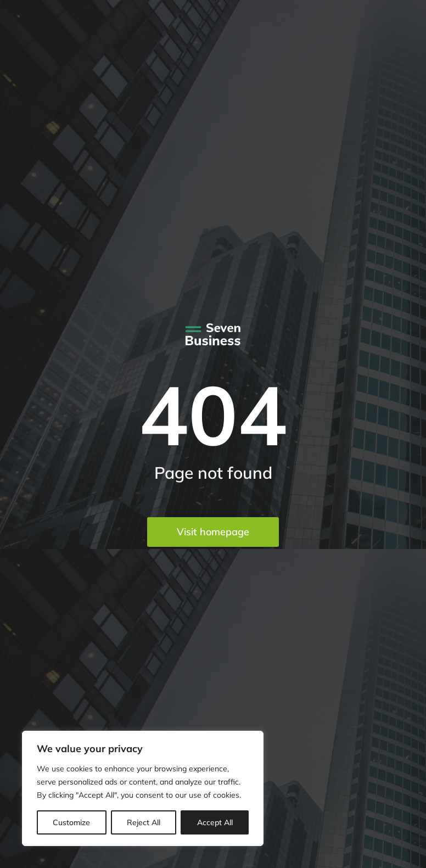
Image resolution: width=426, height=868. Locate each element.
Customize (71, 822)
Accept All (215, 822)
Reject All (144, 822)
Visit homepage (213, 532)
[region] (143, 788)
